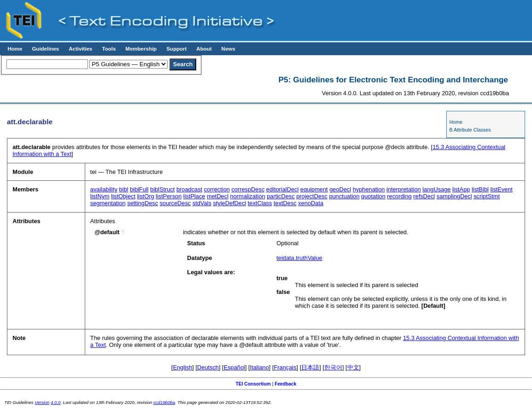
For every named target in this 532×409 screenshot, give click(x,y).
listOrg (146, 196)
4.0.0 (56, 402)
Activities (80, 49)
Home (15, 49)
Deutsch (208, 367)
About (204, 49)
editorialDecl (282, 189)
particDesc (281, 196)
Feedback (285, 384)
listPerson (169, 196)
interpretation (404, 189)
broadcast (189, 189)
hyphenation (369, 189)
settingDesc (143, 203)
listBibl (480, 189)
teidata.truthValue (299, 258)
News (228, 49)
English (182, 367)
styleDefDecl (229, 203)
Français (285, 367)
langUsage (436, 189)
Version (42, 402)
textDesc (285, 203)
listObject (123, 196)
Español (234, 367)
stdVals (202, 203)
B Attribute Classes (470, 130)
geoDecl (340, 189)
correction (217, 189)
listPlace (194, 196)
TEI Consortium (253, 384)
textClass (260, 203)
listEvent (502, 189)
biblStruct (162, 189)
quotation (373, 196)
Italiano (260, 367)
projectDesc (312, 196)
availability (104, 189)
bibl (123, 189)
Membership (141, 49)
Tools (109, 49)
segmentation (108, 203)
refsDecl (424, 196)
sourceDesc (175, 203)
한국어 (333, 367)
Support (176, 49)
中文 (353, 367)
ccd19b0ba (164, 402)
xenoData (311, 203)
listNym (100, 196)
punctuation (344, 196)
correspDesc (248, 189)
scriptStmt (487, 196)
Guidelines (45, 49)
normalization (248, 196)
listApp (461, 189)
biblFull (139, 189)
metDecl (218, 196)
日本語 (310, 367)
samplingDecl (454, 196)
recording (399, 196)
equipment (314, 189)
